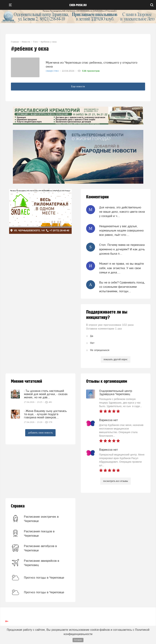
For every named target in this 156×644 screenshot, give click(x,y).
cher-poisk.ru (78, 5)
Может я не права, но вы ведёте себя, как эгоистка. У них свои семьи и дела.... (122, 268)
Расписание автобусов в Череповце (40, 548)
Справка (18, 506)
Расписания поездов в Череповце (39, 533)
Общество (53, 71)
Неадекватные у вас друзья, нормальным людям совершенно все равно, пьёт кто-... (121, 231)
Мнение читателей (26, 381)
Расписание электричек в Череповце (41, 519)
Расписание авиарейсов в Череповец (42, 563)
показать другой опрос (116, 359)
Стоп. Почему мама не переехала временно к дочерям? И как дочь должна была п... (122, 249)
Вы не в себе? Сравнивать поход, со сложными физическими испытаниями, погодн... (122, 287)
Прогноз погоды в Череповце (44, 578)
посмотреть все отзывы (116, 481)
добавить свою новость (40, 433)
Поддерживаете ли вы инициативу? (107, 315)
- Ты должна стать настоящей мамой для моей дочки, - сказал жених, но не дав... (46, 394)
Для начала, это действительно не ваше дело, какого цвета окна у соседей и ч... (122, 212)
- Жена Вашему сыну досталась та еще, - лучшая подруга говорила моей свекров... (45, 414)
